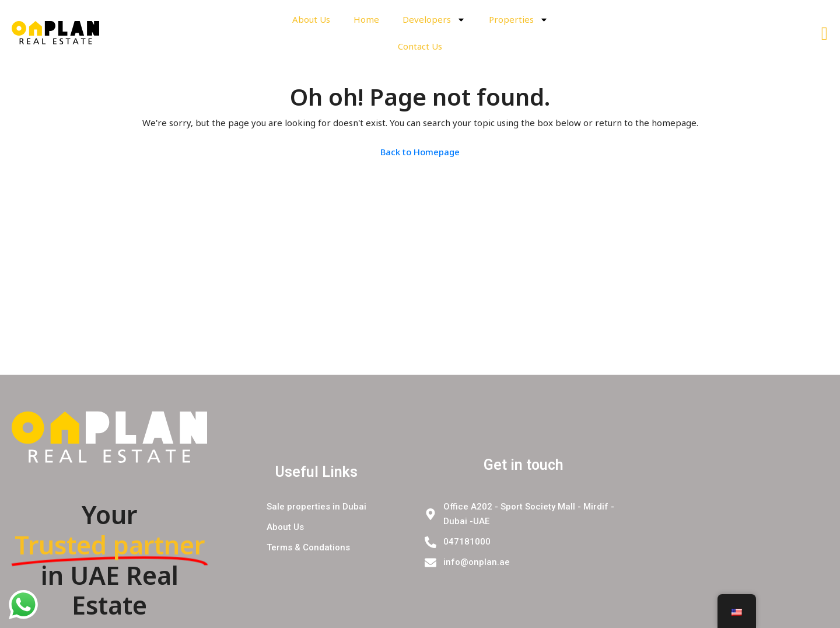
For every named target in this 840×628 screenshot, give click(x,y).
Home (366, 19)
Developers (434, 20)
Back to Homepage (420, 152)
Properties (519, 20)
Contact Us (420, 46)
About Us (311, 19)
